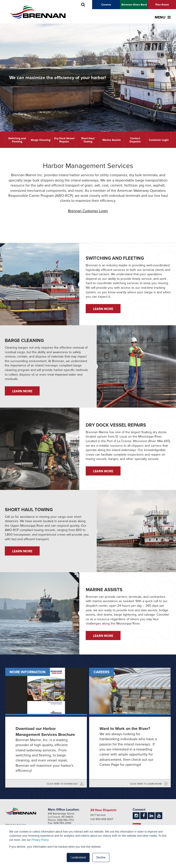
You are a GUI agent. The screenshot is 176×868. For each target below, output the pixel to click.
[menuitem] (83, 5)
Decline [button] (101, 857)
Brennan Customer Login (88, 211)
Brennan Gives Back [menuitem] (134, 5)
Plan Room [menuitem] (162, 5)
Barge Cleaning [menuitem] (41, 140)
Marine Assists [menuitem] (112, 140)
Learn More (103, 309)
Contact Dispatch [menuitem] (135, 140)
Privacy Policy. (40, 840)
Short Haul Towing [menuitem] (88, 140)
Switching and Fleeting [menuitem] (17, 140)
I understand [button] (78, 857)
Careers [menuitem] (106, 5)
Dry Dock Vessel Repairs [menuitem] (64, 140)
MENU (163, 17)
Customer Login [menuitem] (159, 140)
